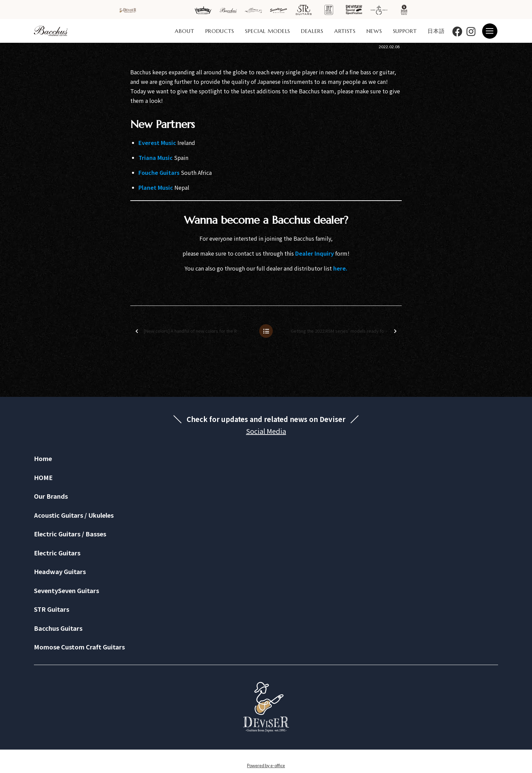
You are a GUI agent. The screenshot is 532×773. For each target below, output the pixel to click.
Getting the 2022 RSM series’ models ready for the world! (346, 331)
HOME (43, 477)
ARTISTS (345, 31)
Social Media (266, 431)
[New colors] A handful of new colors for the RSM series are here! (194, 331)
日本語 (436, 31)
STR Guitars (52, 609)
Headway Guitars (60, 571)
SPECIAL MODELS (268, 31)
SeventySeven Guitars (66, 590)
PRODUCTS (220, 31)
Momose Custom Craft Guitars (79, 647)
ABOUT (185, 31)
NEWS (374, 31)
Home (43, 458)
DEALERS (312, 31)
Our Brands (51, 496)
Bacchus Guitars (58, 628)
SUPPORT (405, 31)
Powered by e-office (266, 766)
